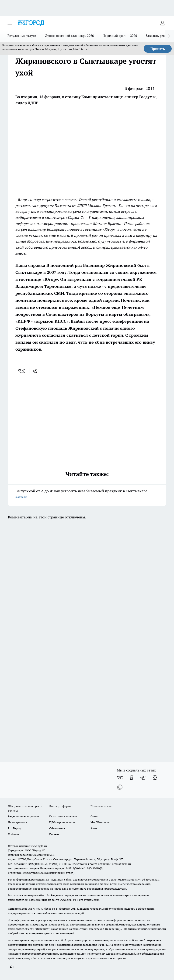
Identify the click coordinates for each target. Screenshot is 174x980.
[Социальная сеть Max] (120, 787)
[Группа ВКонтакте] (120, 778)
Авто (94, 828)
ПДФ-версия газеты (62, 822)
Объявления (57, 828)
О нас (94, 816)
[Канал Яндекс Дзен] (155, 778)
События (14, 834)
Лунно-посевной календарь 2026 (70, 36)
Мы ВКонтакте (100, 822)
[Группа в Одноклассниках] (132, 778)
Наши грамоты (18, 822)
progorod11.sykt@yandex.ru (26, 873)
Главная (54, 834)
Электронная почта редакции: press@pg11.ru (101, 864)
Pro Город (14, 828)
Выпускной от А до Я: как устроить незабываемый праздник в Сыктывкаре (87, 494)
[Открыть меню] (10, 23)
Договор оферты (60, 806)
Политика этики (101, 806)
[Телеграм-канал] (143, 778)
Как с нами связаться (63, 816)
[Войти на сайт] (162, 23)
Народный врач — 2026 (120, 36)
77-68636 (46, 909)
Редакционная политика (24, 816)
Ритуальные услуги (22, 36)
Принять (158, 49)
